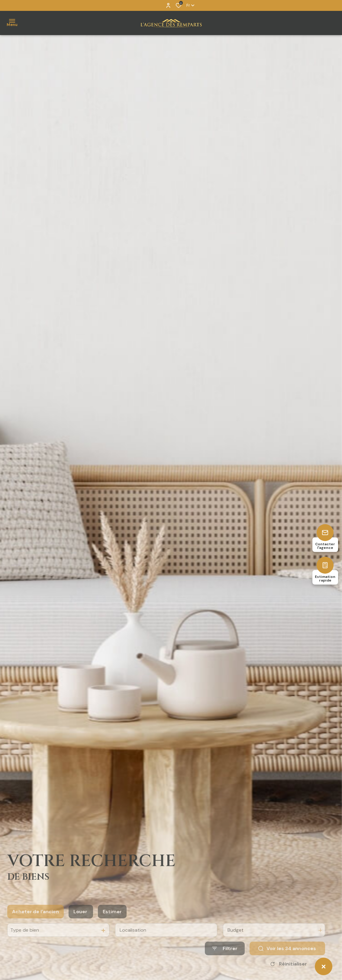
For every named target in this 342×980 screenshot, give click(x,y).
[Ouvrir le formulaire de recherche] (225, 958)
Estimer (112, 921)
